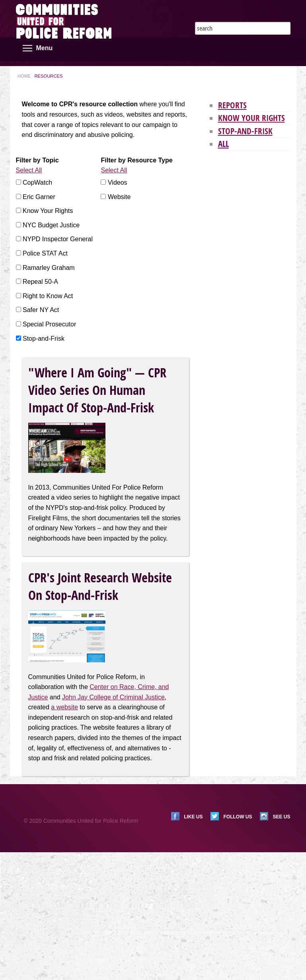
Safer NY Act (41, 310)
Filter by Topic (37, 160)
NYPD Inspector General (58, 239)
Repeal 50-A (40, 282)
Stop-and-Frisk (44, 339)
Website (119, 197)
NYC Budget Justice (51, 225)
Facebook (262, 12)
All (223, 144)
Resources (49, 76)
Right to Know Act (48, 296)
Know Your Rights (48, 211)
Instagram (274, 12)
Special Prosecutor (49, 324)
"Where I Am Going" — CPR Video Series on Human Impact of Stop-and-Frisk (97, 390)
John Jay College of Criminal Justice (113, 697)
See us (281, 817)
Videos (118, 183)
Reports (232, 105)
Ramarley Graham (49, 268)
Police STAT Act (45, 253)
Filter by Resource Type (136, 160)
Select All (29, 170)
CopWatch (37, 183)
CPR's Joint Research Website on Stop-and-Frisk (100, 586)
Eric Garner (39, 197)
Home (24, 76)
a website (64, 707)
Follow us (238, 817)
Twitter (250, 12)
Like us (193, 817)
